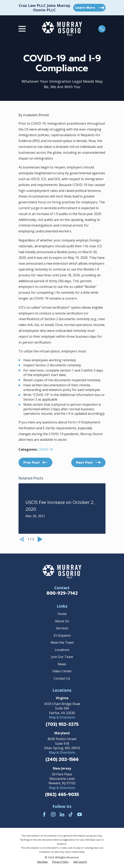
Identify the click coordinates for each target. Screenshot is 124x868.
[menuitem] (42, 862)
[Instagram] (53, 814)
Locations (62, 650)
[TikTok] (71, 814)
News (62, 664)
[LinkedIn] (62, 814)
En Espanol (62, 635)
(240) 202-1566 (62, 760)
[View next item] (40, 539)
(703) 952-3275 (62, 724)
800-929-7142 (62, 593)
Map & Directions (62, 717)
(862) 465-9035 (62, 795)
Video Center (62, 671)
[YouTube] (80, 814)
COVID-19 (46, 449)
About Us (62, 621)
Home (62, 614)
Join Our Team (62, 657)
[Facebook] (44, 814)
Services (62, 628)
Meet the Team (62, 642)
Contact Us (62, 678)
